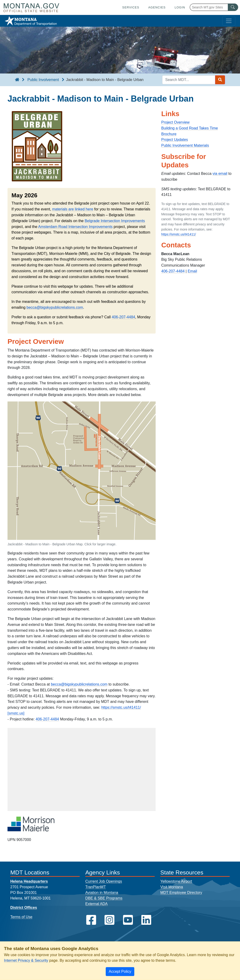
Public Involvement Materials (185, 145)
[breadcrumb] (17, 80)
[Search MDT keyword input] (189, 80)
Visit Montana (172, 887)
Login (180, 7)
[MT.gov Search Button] (233, 7)
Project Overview (175, 122)
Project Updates (175, 140)
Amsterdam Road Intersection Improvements (75, 227)
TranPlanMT (96, 887)
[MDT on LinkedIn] (146, 920)
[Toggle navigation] (229, 21)
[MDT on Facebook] (91, 920)
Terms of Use (21, 917)
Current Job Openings (104, 881)
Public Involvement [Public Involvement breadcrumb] (43, 80)
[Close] (120, 972)
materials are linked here (73, 209)
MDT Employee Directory (181, 893)
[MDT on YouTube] (128, 920)
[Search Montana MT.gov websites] (214, 7)
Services (131, 7)
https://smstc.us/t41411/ (179, 234)
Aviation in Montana (102, 893)
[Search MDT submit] (220, 80)
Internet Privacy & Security (26, 960)
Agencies (157, 7)
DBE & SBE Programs (104, 898)
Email (192, 271)
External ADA (96, 904)
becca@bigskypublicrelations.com (55, 307)
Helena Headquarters (29, 881)
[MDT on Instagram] (109, 920)
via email (220, 174)
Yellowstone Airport (176, 881)
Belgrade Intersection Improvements (115, 221)
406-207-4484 (124, 317)
